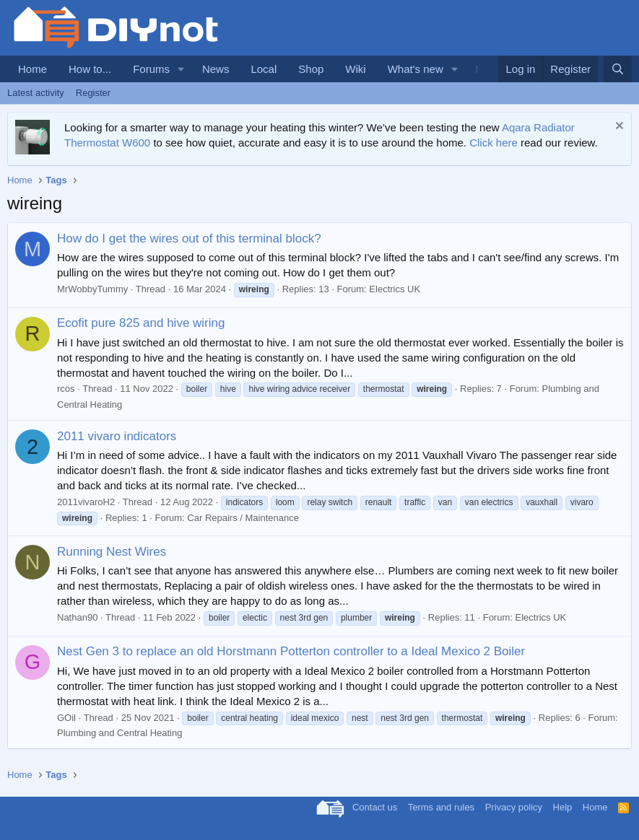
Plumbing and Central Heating (119, 733)
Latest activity (36, 93)
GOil (66, 718)
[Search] (618, 69)
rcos (66, 389)
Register (93, 93)
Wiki (355, 69)
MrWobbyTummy (92, 289)
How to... (90, 69)
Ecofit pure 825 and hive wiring (141, 323)
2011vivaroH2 (86, 502)
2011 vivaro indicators (117, 436)
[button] (181, 69)
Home (32, 69)
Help (563, 807)
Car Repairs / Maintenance (243, 518)
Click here (494, 143)
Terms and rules (441, 807)
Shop (311, 69)
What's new (416, 69)
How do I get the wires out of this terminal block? (189, 239)
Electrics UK (395, 289)
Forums (151, 69)
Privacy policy (514, 807)
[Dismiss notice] (618, 127)
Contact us (375, 807)
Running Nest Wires (112, 552)
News (216, 69)
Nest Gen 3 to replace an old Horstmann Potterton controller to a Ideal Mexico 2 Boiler (291, 651)
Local (264, 69)
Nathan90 (77, 617)
